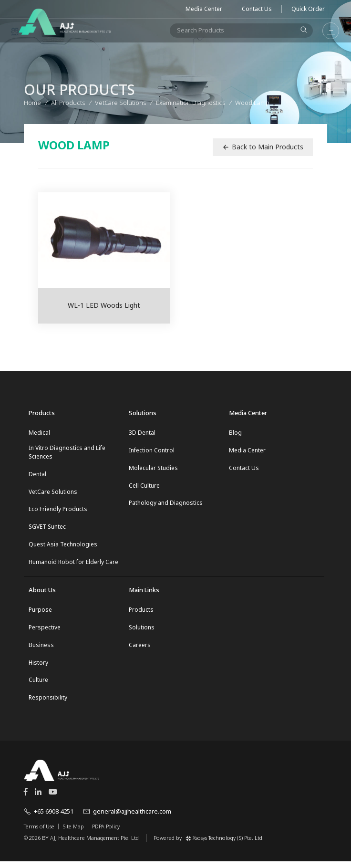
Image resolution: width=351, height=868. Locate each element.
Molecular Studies (153, 469)
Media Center (204, 9)
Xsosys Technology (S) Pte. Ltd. (225, 844)
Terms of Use (39, 833)
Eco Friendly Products (58, 511)
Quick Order (308, 9)
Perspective (45, 632)
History (38, 668)
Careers (140, 650)
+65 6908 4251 (49, 818)
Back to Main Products (263, 147)
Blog (235, 433)
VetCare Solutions (53, 493)
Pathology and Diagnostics (166, 505)
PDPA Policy (106, 833)
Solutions (142, 632)
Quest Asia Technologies (63, 548)
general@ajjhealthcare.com (127, 818)
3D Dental (142, 433)
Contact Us (257, 9)
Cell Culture (144, 487)
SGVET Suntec (47, 529)
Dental (37, 475)
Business (41, 650)
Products (141, 614)
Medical (39, 433)
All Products (68, 102)
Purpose (40, 614)
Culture (38, 686)
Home (32, 102)
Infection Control (152, 451)
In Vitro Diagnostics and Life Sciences (67, 453)
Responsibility (48, 705)
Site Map (73, 833)
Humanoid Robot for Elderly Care (73, 566)
